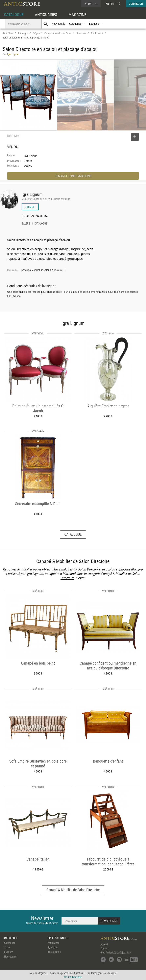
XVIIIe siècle (97, 33)
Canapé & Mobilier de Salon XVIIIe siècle (42, 270)
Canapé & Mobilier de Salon (58, 33)
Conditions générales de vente (102, 973)
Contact (104, 948)
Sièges (36, 33)
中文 (118, 4)
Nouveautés (58, 24)
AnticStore (8, 33)
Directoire (81, 33)
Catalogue (23, 33)
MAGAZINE (77, 14)
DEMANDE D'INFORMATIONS (73, 176)
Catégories (10, 943)
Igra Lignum (32, 194)
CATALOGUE (14, 14)
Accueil (104, 944)
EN (112, 4)
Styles (7, 947)
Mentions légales (38, 973)
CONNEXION (136, 4)
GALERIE (26, 224)
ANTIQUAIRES (46, 14)
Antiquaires (53, 943)
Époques (9, 952)
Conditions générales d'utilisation (66, 973)
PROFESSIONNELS (58, 938)
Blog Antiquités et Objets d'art (116, 952)
